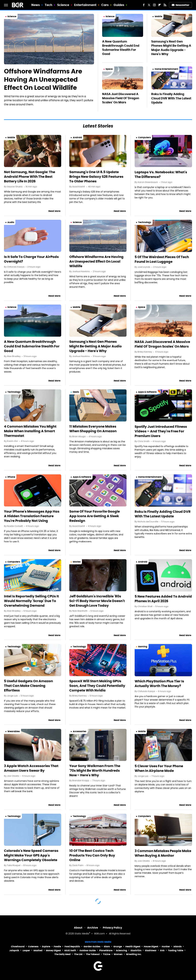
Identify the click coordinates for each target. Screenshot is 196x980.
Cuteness (33, 947)
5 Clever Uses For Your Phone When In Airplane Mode (159, 768)
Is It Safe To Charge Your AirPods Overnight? (31, 259)
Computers (144, 137)
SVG (162, 950)
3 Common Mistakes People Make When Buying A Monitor (163, 853)
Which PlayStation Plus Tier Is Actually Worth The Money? (159, 684)
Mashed (38, 950)
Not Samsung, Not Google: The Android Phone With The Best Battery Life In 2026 (30, 177)
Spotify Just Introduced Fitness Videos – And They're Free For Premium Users (161, 431)
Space (109, 69)
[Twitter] (149, 5)
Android (77, 137)
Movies (77, 562)
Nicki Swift (70, 950)
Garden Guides (92, 947)
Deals (76, 392)
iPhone (11, 477)
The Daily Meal (63, 954)
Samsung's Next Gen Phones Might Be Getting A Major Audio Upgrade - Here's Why (171, 48)
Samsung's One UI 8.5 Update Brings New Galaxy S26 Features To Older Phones (96, 177)
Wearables (14, 731)
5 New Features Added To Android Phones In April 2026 (163, 599)
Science (63, 5)
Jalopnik (14, 950)
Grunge (118, 947)
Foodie (57, 947)
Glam (107, 947)
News (36, 5)
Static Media (82, 934)
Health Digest (133, 947)
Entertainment (85, 5)
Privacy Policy (112, 928)
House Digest (151, 947)
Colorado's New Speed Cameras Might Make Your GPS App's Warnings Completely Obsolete (31, 855)
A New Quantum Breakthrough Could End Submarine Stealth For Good (121, 48)
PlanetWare (106, 950)
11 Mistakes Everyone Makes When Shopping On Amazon (93, 429)
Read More (54, 211)
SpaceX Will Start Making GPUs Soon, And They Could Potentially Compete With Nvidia (97, 686)
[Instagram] (154, 5)
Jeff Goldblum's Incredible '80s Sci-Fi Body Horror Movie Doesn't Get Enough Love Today (97, 601)
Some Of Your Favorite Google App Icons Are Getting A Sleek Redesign (95, 516)
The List (78, 954)
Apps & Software (147, 392)
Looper (26, 950)
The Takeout (93, 954)
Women (118, 954)
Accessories (80, 731)
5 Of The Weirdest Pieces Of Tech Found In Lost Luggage (162, 259)
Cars (105, 5)
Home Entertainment (166, 69)
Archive (93, 928)
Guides (119, 5)
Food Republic (72, 947)
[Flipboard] (160, 5)
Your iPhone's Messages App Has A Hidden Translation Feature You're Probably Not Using (32, 516)
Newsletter (181, 5)
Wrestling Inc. (134, 954)
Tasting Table (176, 950)
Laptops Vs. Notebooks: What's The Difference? (161, 174)
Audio (11, 222)
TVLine (107, 954)
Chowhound (18, 947)
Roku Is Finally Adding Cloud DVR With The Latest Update (171, 98)
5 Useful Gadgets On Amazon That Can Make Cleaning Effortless (28, 686)
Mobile (158, 16)
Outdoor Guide (88, 950)
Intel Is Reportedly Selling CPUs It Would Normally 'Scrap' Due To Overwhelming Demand (31, 601)
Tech (49, 5)
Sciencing (121, 950)
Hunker (166, 947)
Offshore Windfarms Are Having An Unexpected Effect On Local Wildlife (43, 79)
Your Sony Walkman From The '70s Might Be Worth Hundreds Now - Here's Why (95, 771)
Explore (46, 947)
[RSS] (165, 5)
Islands (178, 947)
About (78, 928)
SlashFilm (136, 950)
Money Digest (53, 950)
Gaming (143, 647)
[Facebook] (144, 5)
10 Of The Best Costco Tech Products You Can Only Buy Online (92, 855)
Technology (145, 222)
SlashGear (151, 950)
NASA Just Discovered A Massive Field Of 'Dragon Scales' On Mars (121, 98)
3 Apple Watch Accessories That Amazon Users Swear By (31, 768)
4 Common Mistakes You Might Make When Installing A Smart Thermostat (30, 431)
